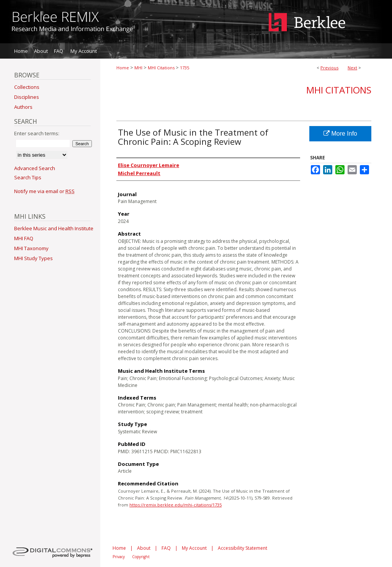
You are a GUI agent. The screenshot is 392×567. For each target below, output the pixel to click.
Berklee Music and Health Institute (54, 228)
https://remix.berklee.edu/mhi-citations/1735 (176, 505)
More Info (340, 134)
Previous (329, 68)
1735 (185, 68)
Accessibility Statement (243, 548)
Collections (27, 87)
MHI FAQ (24, 238)
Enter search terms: (37, 133)
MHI (138, 68)
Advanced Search (35, 168)
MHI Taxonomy (31, 248)
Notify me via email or (44, 191)
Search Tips (28, 177)
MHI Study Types (33, 258)
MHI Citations (161, 68)
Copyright (141, 557)
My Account (194, 548)
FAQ (166, 548)
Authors (23, 107)
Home (123, 68)
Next (352, 68)
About (144, 548)
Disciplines (27, 97)
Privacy (119, 557)
